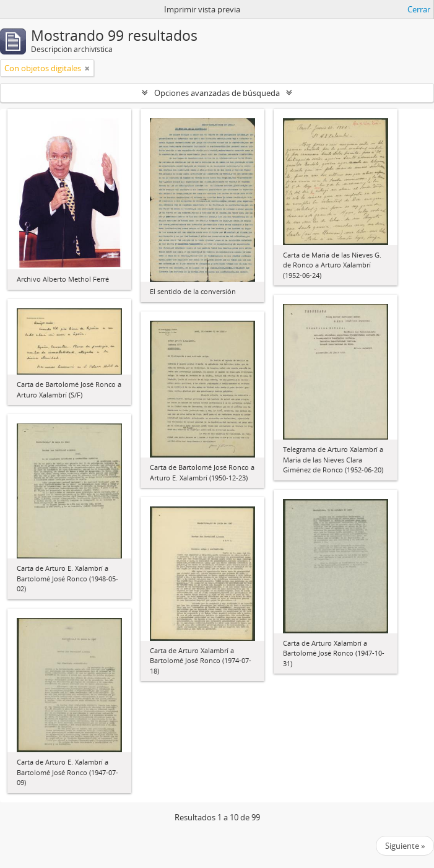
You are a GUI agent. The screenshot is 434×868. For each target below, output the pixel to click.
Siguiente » (405, 846)
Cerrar (419, 9)
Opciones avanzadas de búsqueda (217, 93)
